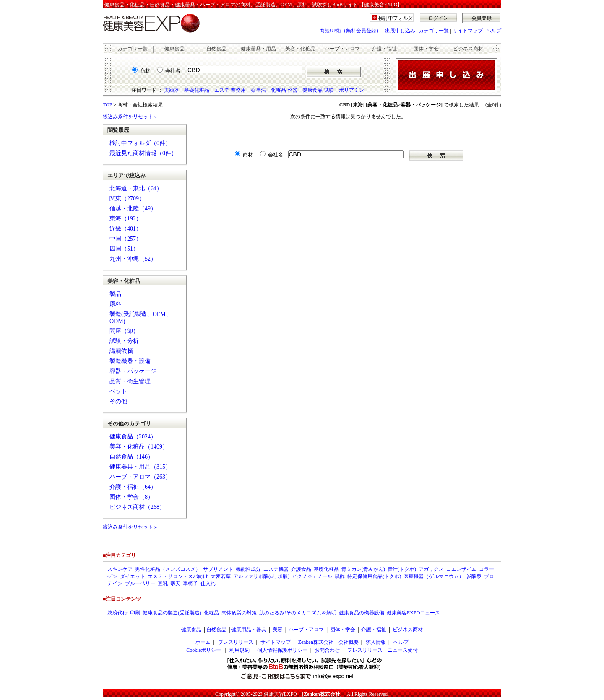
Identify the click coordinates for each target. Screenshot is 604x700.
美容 (278, 630)
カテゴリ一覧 (434, 31)
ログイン (438, 18)
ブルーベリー (140, 583)
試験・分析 (124, 341)
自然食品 (216, 49)
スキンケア (120, 569)
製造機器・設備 (130, 361)
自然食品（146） (131, 457)
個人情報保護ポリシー (282, 650)
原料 (115, 304)
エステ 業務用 (230, 90)
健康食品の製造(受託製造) (172, 613)
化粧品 (211, 613)
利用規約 (240, 650)
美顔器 (172, 90)
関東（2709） (127, 198)
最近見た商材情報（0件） (143, 153)
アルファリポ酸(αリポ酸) (261, 576)
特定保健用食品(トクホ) (374, 576)
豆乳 (163, 583)
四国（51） (124, 249)
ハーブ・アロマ (342, 49)
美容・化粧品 (300, 49)
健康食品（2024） (133, 437)
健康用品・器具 (249, 630)
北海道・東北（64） (136, 188)
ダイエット (133, 576)
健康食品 (174, 49)
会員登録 (482, 18)
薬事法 (258, 90)
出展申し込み (400, 31)
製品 (115, 294)
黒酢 (340, 576)
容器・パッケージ (133, 371)
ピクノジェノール (312, 576)
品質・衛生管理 (130, 381)
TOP (107, 105)
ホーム (203, 642)
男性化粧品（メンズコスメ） (168, 569)
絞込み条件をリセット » (130, 117)
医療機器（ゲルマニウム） (434, 576)
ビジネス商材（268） (137, 507)
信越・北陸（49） (133, 209)
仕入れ (208, 583)
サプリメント (218, 569)
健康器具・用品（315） (140, 467)
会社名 (173, 71)
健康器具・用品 (258, 49)
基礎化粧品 (197, 90)
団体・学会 (426, 49)
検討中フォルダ (396, 18)
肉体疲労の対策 (239, 613)
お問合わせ (327, 650)
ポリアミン (351, 90)
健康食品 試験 (318, 90)
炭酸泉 (474, 576)
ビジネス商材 (468, 49)
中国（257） (126, 239)
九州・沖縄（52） (133, 259)
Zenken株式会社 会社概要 (328, 642)
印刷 (135, 613)
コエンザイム (461, 569)
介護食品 (301, 569)
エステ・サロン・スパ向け (178, 576)
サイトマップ (468, 31)
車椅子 (190, 583)
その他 (118, 401)
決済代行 (117, 613)
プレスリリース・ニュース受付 (383, 650)
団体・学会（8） (131, 497)
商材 (145, 71)
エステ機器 (276, 569)
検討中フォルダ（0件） (140, 143)
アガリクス (431, 569)
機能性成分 (248, 569)
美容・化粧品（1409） (139, 447)
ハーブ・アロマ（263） (140, 477)
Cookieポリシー (204, 650)
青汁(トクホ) (402, 569)
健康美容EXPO (280, 694)
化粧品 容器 (284, 90)
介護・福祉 (384, 49)
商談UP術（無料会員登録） (350, 31)
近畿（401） (126, 229)
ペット (118, 391)
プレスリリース (236, 642)
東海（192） (126, 219)
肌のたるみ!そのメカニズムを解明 (298, 613)
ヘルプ (494, 31)
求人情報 (376, 642)
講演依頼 (121, 351)
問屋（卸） (124, 331)
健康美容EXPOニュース (413, 613)
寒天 (175, 583)
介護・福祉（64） (133, 487)
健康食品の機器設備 (362, 613)
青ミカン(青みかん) (363, 569)
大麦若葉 (221, 576)
